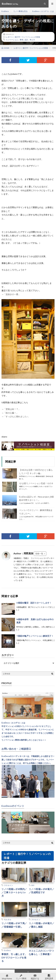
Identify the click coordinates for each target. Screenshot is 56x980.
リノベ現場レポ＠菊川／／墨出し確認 (42, 925)
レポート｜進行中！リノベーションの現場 (23, 37)
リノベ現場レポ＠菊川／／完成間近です (42, 891)
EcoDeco (5, 11)
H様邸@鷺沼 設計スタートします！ (34, 603)
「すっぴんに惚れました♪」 (17, 416)
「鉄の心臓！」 (11, 413)
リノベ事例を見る (20, 11)
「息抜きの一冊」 (12, 294)
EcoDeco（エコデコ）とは (43, 11)
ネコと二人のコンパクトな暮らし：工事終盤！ (42, 952)
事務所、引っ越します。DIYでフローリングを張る (14, 957)
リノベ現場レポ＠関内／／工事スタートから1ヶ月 (14, 892)
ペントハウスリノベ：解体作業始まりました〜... (36, 512)
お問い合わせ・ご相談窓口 (16, 749)
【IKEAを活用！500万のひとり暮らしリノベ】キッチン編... (36, 472)
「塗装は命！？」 (12, 409)
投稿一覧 (39, 554)
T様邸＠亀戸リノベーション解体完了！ (35, 636)
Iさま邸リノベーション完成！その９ (36, 483)
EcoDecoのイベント (13, 806)
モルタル (8, 919)
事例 (22, 40)
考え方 (32, 40)
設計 (26, 40)
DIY (33, 885)
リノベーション (12, 40)
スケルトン (9, 885)
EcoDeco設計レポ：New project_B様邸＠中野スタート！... (36, 498)
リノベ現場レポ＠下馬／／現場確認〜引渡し (14, 925)
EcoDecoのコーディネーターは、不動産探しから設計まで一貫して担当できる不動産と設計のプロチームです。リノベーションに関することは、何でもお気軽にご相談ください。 (28, 760)
